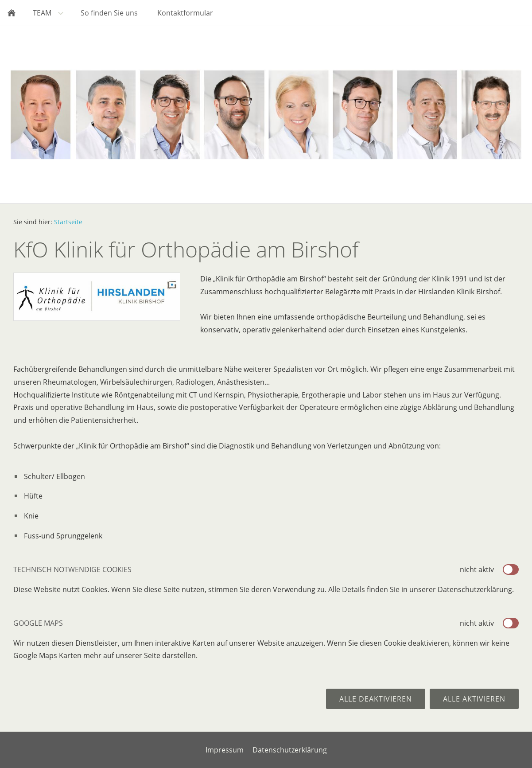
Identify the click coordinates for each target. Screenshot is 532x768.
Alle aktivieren (474, 699)
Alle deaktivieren (376, 699)
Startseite (68, 222)
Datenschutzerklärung (290, 750)
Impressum (225, 750)
